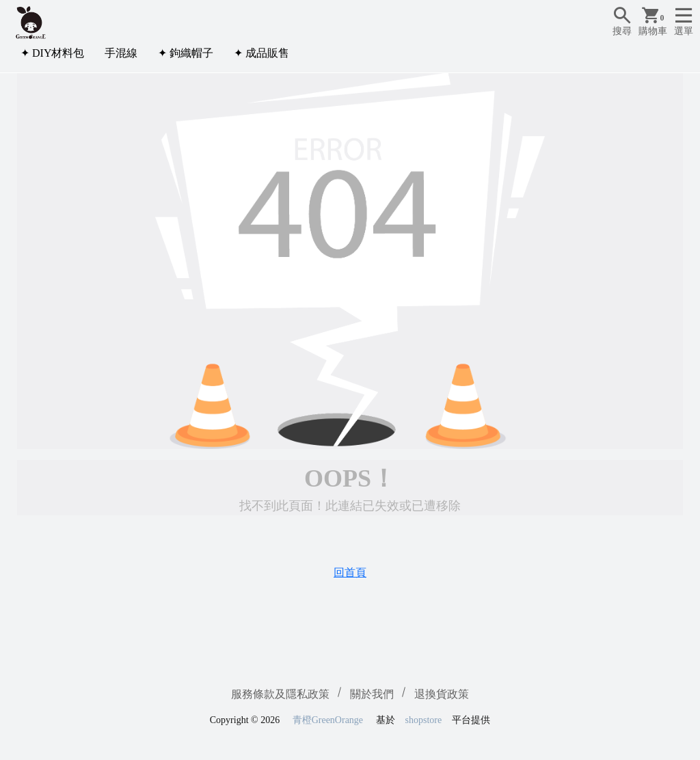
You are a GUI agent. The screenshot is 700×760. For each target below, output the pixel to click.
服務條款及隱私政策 (280, 694)
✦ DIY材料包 (52, 53)
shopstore (424, 720)
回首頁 (350, 572)
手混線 (121, 53)
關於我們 (372, 694)
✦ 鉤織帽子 (186, 53)
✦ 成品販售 (261, 53)
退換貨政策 (442, 694)
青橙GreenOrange (328, 720)
